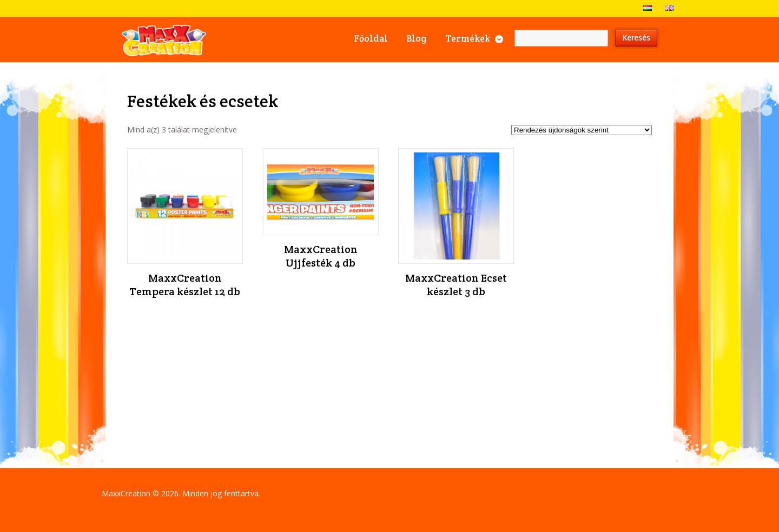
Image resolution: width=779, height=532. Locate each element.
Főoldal (371, 38)
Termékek (468, 38)
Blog (417, 38)
